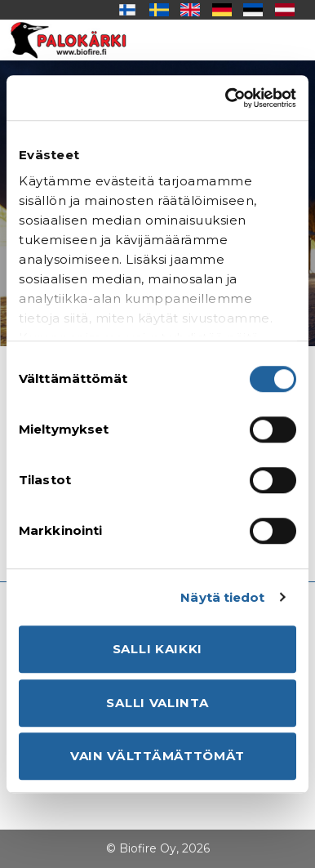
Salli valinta (157, 703)
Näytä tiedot (222, 597)
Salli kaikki (157, 649)
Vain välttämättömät (157, 756)
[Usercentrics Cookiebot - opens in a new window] (226, 98)
